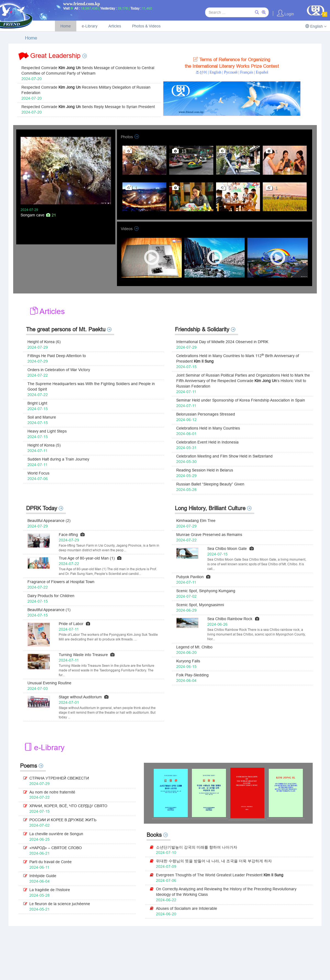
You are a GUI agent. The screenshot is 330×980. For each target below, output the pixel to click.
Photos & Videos (146, 26)
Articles (115, 26)
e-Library (90, 26)
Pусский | (232, 72)
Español (262, 72)
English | (217, 72)
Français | (248, 72)
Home (66, 26)
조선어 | (203, 72)
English (316, 26)
